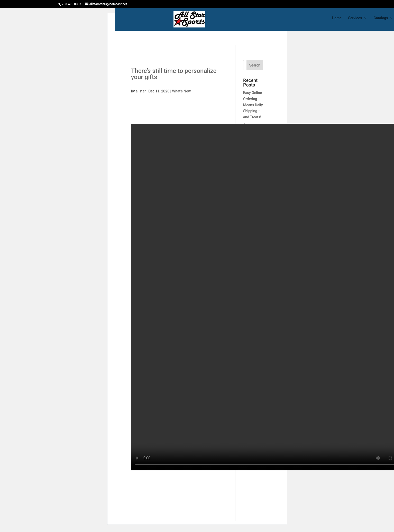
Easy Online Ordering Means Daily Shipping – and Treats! (253, 105)
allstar (141, 91)
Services (355, 18)
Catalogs (381, 18)
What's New (182, 91)
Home (337, 18)
